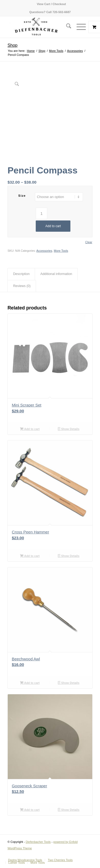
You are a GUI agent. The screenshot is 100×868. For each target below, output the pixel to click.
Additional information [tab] (56, 274)
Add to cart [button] (30, 429)
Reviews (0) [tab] (22, 286)
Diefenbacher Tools (38, 842)
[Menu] (79, 27)
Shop (12, 45)
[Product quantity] (41, 213)
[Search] (66, 27)
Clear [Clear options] (89, 242)
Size (22, 196)
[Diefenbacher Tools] (41, 27)
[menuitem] (51, 4)
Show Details (69, 429)
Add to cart (53, 226)
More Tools (61, 251)
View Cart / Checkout (51, 4)
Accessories (44, 251)
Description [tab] (21, 274)
